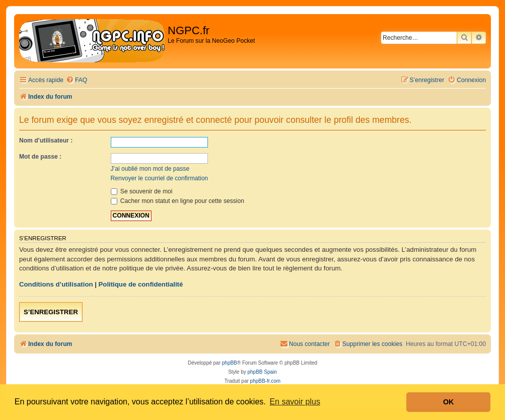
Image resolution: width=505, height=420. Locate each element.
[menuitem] (77, 80)
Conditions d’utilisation (56, 284)
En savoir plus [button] (295, 402)
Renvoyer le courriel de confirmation (160, 178)
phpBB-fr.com (266, 381)
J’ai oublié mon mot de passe (150, 169)
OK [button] (449, 402)
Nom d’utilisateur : (46, 141)
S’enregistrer (51, 312)
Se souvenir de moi (142, 191)
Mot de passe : (40, 157)
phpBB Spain (262, 372)
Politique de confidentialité (141, 284)
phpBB (230, 363)
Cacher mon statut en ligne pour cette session (177, 201)
